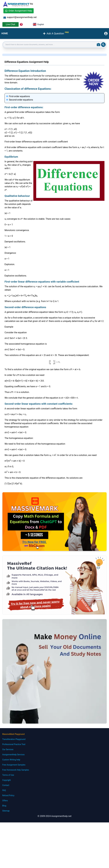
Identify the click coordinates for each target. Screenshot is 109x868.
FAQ (4, 790)
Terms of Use (8, 775)
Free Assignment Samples (14, 765)
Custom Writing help (11, 760)
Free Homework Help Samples (16, 770)
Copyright (7, 780)
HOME (5, 33)
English (38, 24)
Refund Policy (8, 795)
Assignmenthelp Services (13, 755)
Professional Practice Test (14, 744)
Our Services (8, 749)
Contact (6, 785)
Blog (4, 806)
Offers (5, 801)
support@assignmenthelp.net (20, 17)
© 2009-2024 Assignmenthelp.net (54, 816)
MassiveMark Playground (13, 734)
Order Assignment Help (19, 11)
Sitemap (6, 811)
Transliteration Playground (14, 739)
